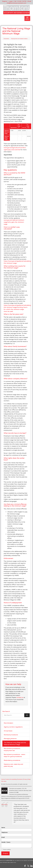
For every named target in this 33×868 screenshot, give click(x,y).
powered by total (6, 861)
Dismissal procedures (11, 735)
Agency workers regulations (13, 727)
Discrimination (8, 723)
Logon (11, 1)
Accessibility (13, 779)
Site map (4, 781)
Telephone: (4, 832)
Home (3, 779)
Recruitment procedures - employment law (12, 749)
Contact (7, 779)
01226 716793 (22, 1)
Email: (3, 837)
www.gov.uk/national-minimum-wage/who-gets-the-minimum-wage (14, 222)
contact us (20, 697)
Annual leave (8, 731)
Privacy (25, 779)
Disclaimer (20, 779)
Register (5, 1)
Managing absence (10, 739)
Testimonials (4, 804)
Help (29, 779)
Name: (3, 828)
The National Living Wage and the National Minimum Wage (15, 744)
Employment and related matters (19, 39)
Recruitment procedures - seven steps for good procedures (14, 755)
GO (27, 715)
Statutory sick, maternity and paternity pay (13, 765)
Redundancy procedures (12, 760)
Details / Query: (6, 842)
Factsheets (6, 39)
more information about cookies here (8, 862)
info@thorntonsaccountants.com (16, 3)
